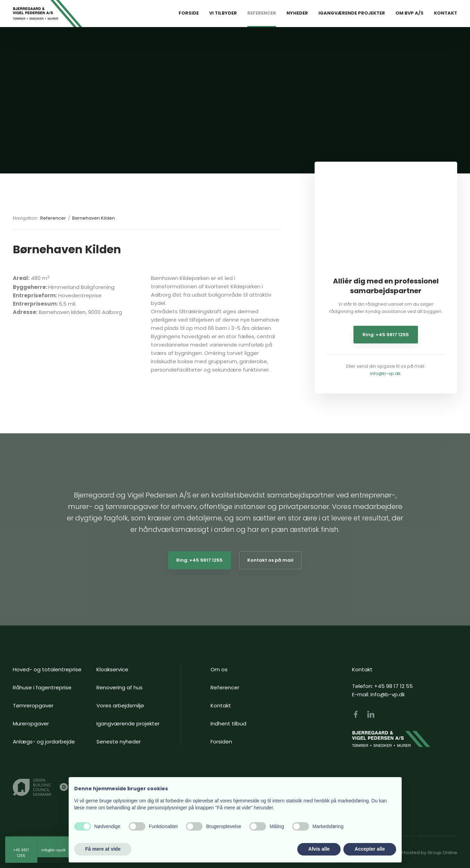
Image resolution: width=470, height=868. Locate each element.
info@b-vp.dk (385, 373)
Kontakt (446, 13)
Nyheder (297, 13)
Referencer (262, 13)
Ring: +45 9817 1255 (386, 335)
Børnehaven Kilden (93, 218)
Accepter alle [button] (370, 849)
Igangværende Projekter (352, 13)
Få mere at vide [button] (103, 849)
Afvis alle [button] (319, 849)
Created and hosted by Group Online (415, 853)
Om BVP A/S (409, 13)
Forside (189, 13)
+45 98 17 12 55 (394, 686)
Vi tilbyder (223, 13)
